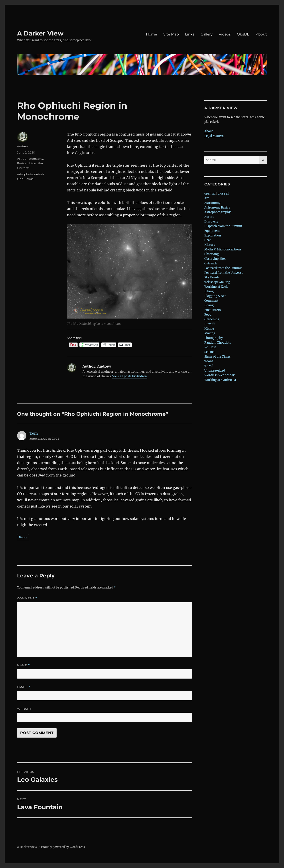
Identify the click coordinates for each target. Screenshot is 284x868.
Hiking (209, 329)
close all (224, 194)
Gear (208, 240)
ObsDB (243, 34)
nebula (39, 174)
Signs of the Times (218, 357)
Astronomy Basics (217, 208)
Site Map (171, 34)
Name (24, 665)
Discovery (211, 221)
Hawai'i (210, 324)
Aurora (209, 217)
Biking (209, 291)
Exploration (213, 235)
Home (152, 34)
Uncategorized (215, 371)
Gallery (207, 34)
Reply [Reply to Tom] (23, 537)
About (261, 34)
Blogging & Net (215, 296)
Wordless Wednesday (219, 375)
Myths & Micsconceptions (223, 249)
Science (210, 352)
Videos (225, 34)
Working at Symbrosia (220, 380)
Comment (27, 598)
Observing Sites (215, 259)
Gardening (212, 319)
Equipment (212, 231)
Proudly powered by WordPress (63, 847)
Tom (34, 433)
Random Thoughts (218, 343)
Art (207, 198)
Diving (209, 305)
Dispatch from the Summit (223, 226)
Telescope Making (217, 282)
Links (190, 34)
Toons (209, 361)
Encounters (213, 310)
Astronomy (212, 203)
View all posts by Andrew (130, 376)
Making (210, 333)
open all (210, 194)
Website (25, 709)
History (210, 245)
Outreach (211, 263)
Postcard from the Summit (223, 268)
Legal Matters (214, 136)
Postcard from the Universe (224, 273)
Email (24, 687)
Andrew (23, 146)
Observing (212, 254)
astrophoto (25, 174)
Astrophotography (30, 159)
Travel (209, 366)
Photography (214, 338)
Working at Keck (216, 287)
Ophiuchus (25, 179)
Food (208, 315)
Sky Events (212, 277)
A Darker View (40, 33)
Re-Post (210, 347)
